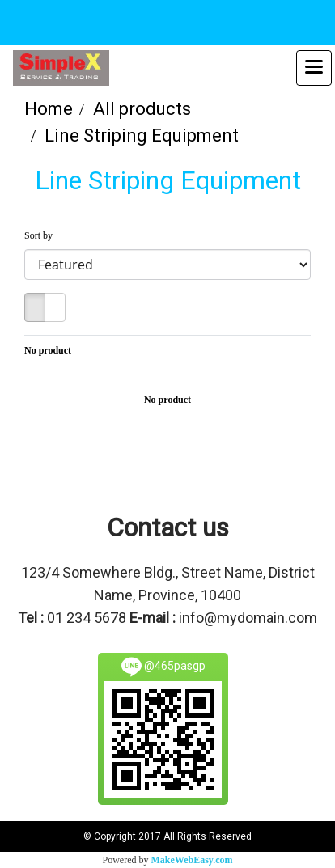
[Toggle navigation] (314, 68)
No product (48, 350)
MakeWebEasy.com (192, 860)
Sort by (42, 235)
